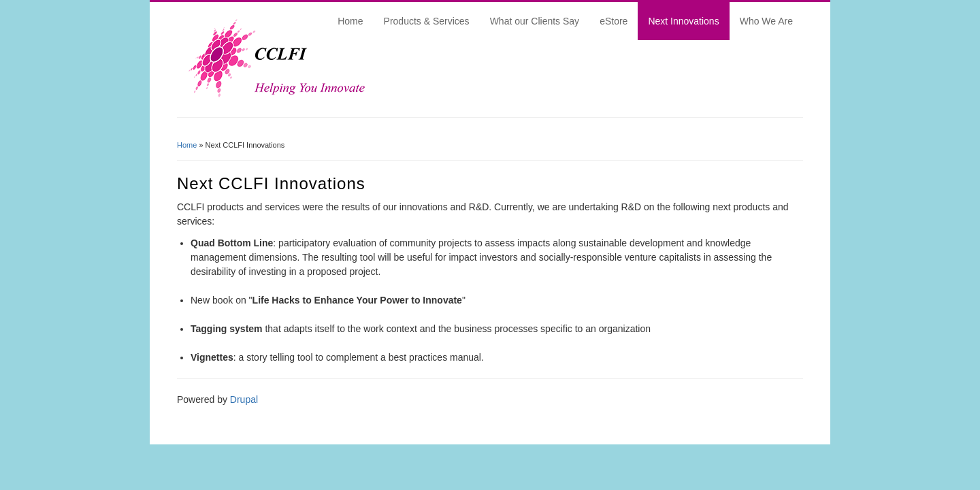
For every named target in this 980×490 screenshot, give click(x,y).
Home (350, 21)
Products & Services (427, 21)
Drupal (244, 399)
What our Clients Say (535, 21)
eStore (614, 21)
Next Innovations (683, 21)
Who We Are (766, 21)
